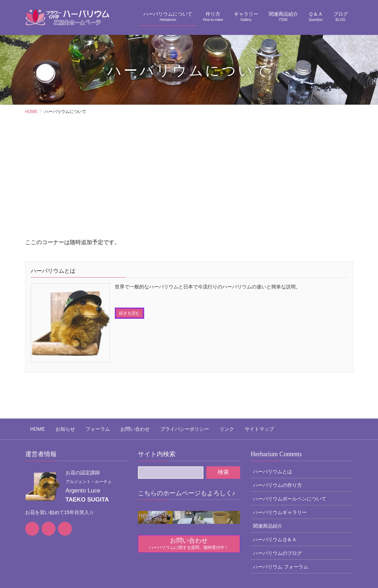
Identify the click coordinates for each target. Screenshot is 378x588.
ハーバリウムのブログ (277, 513)
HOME (32, 392)
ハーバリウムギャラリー (280, 473)
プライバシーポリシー (158, 392)
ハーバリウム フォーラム (281, 527)
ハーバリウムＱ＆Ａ (275, 500)
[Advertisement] (189, 185)
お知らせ (55, 392)
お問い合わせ (114, 392)
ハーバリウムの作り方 (277, 445)
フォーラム (82, 392)
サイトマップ (223, 392)
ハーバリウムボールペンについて (290, 459)
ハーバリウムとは (273, 432)
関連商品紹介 (268, 486)
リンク (195, 392)
